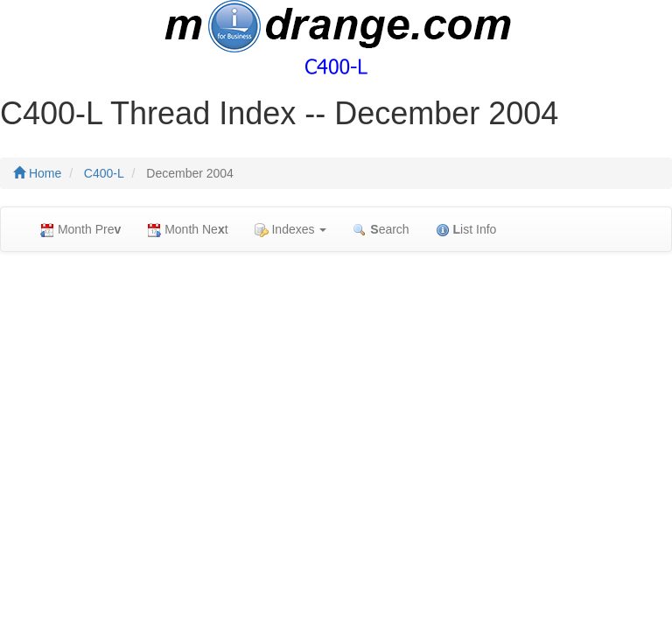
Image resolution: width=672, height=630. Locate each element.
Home (37, 173)
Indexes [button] (291, 230)
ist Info (466, 230)
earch (381, 230)
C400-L (104, 173)
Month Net (187, 230)
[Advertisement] (336, 392)
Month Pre (80, 230)
